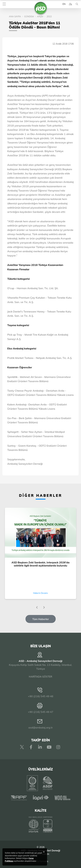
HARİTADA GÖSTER (40, 677)
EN (64, 4)
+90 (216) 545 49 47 (41, 712)
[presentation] (37, 607)
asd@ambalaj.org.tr (41, 727)
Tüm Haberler (41, 619)
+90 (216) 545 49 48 (41, 696)
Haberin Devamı (40, 593)
